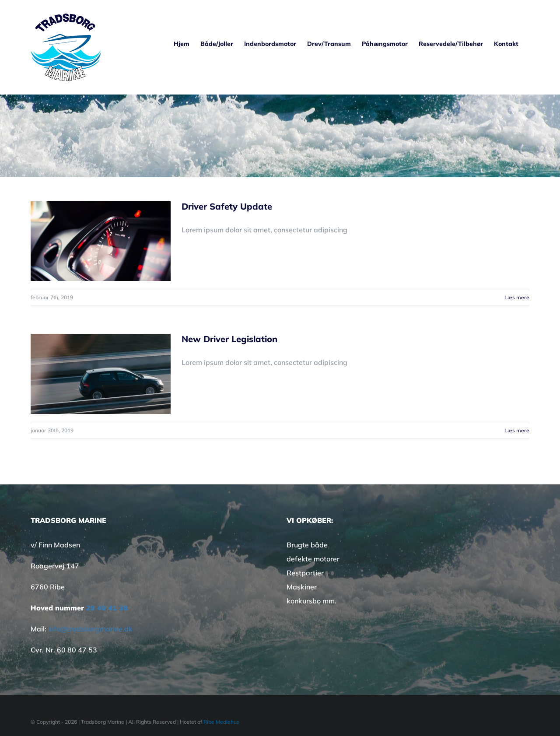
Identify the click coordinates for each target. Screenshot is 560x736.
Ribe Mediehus (221, 722)
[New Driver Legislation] (101, 374)
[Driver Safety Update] (101, 241)
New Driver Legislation (229, 339)
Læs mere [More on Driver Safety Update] (517, 297)
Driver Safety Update (227, 206)
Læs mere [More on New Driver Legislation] (517, 430)
